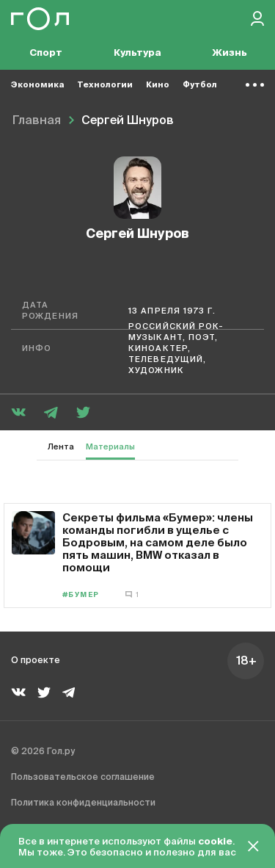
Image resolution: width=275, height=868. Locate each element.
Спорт (46, 53)
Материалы (110, 447)
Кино (158, 85)
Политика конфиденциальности (83, 803)
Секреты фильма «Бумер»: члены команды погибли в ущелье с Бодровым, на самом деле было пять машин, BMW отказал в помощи (158, 542)
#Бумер (81, 595)
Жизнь (230, 53)
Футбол (200, 85)
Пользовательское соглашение (83, 778)
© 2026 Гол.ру (43, 752)
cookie (215, 842)
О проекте (36, 661)
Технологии (105, 85)
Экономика (37, 85)
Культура (137, 53)
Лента (61, 447)
